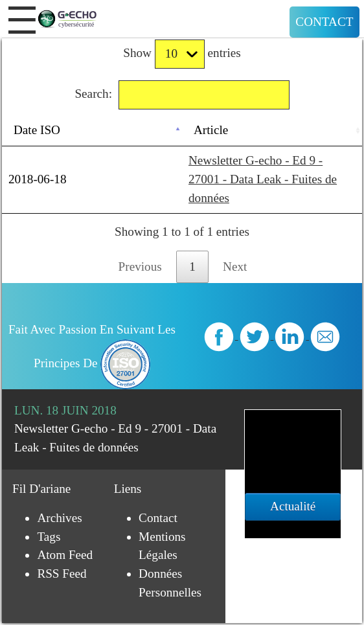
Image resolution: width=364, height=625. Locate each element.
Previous (140, 267)
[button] (22, 20)
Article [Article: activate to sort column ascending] (211, 130)
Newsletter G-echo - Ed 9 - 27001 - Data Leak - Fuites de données (263, 179)
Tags (49, 537)
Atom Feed (65, 555)
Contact (324, 22)
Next (235, 267)
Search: (182, 95)
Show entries (182, 54)
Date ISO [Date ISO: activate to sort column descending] (37, 130)
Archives (59, 518)
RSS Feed (62, 574)
